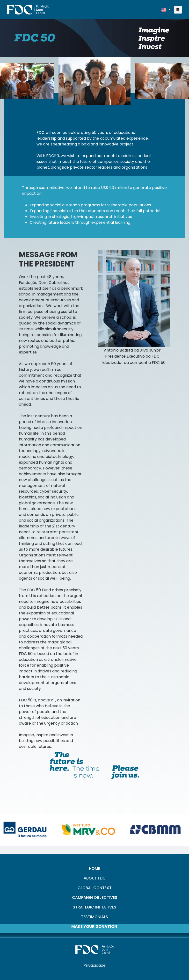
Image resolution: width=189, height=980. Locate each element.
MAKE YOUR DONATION (94, 926)
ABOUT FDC (95, 878)
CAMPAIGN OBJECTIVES (95, 897)
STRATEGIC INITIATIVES (94, 907)
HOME (94, 868)
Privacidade (94, 965)
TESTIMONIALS (94, 917)
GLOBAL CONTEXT (95, 888)
